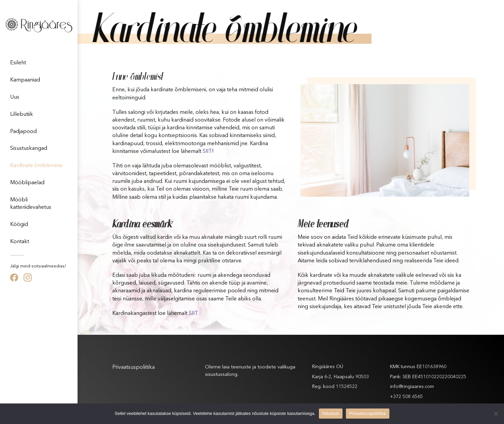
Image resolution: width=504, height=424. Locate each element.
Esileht (18, 63)
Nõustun (331, 413)
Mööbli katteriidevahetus (31, 204)
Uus (15, 97)
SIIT (207, 152)
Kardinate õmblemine (36, 166)
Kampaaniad (25, 80)
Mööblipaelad (27, 183)
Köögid (19, 225)
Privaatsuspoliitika (134, 367)
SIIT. (194, 314)
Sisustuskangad (29, 149)
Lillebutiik (22, 115)
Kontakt (20, 242)
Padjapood (23, 132)
